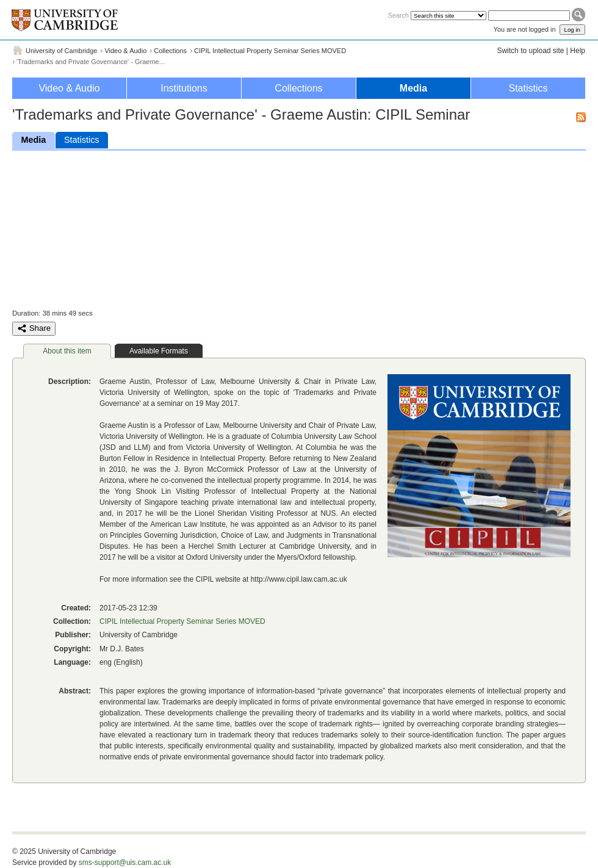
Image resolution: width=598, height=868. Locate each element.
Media (413, 88)
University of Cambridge (61, 51)
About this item (67, 351)
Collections (170, 51)
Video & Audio (125, 51)
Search (398, 15)
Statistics (528, 88)
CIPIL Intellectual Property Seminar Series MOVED (270, 51)
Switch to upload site (530, 51)
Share (34, 328)
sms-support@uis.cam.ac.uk (125, 863)
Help (578, 51)
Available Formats (159, 351)
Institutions (184, 88)
